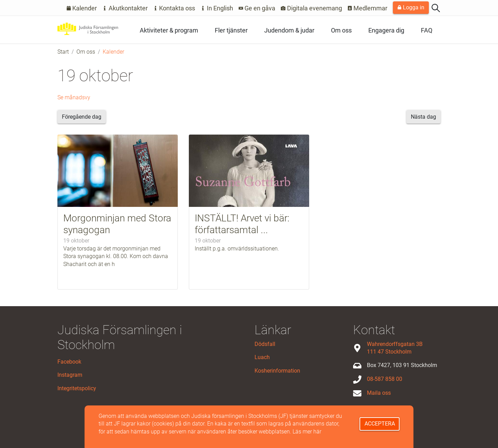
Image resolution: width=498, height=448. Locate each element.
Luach (262, 357)
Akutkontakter (125, 8)
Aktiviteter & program (169, 30)
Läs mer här (307, 432)
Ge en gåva (257, 8)
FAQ (427, 30)
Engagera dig (386, 30)
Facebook (69, 362)
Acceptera (380, 424)
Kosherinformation (277, 371)
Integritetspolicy (77, 388)
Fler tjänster (231, 30)
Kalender (82, 8)
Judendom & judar (289, 30)
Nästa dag (423, 117)
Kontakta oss (174, 8)
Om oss (341, 30)
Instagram (70, 375)
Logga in (411, 7)
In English (217, 8)
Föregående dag (82, 117)
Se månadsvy (74, 97)
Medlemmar (368, 8)
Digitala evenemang (311, 8)
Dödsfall (265, 344)
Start (63, 52)
